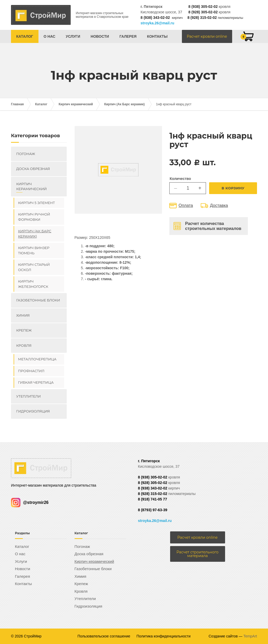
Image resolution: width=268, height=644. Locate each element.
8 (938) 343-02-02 (155, 18)
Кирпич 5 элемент (37, 203)
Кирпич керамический (76, 104)
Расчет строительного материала (197, 554)
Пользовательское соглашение (104, 636)
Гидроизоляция (33, 411)
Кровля (24, 345)
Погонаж (26, 154)
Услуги (73, 36)
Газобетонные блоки (38, 300)
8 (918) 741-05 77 (152, 499)
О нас (50, 36)
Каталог (25, 36)
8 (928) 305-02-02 (203, 12)
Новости (100, 36)
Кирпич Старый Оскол (34, 267)
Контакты (157, 36)
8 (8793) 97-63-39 (153, 510)
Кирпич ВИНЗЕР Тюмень (34, 250)
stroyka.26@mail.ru (157, 23)
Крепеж (24, 330)
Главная (17, 104)
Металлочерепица (37, 359)
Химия (23, 315)
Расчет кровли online (207, 36)
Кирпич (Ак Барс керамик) (124, 104)
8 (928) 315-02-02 (202, 18)
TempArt (250, 636)
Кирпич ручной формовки (34, 217)
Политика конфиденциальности (164, 636)
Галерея (128, 36)
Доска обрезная (33, 169)
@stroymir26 (30, 502)
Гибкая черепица (36, 382)
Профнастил (31, 371)
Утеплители (29, 396)
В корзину (233, 188)
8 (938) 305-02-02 (203, 7)
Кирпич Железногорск (33, 284)
